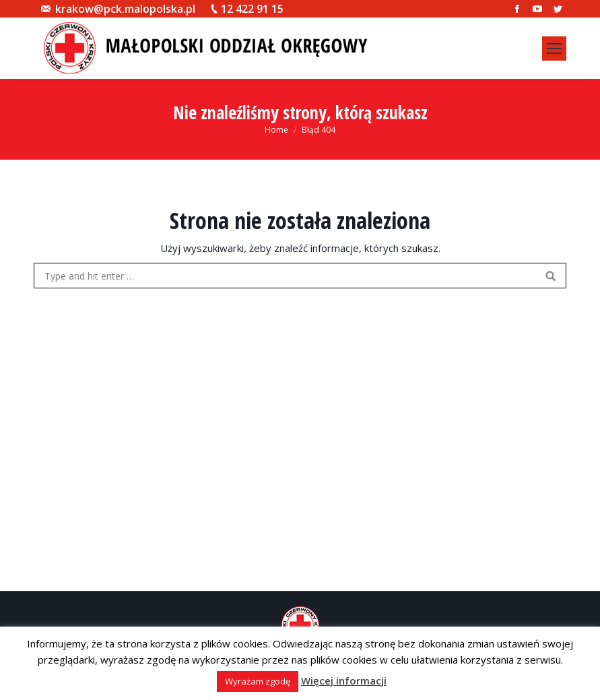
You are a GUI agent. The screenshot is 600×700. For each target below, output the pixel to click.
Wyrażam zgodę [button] (258, 681)
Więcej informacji (344, 680)
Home (276, 130)
